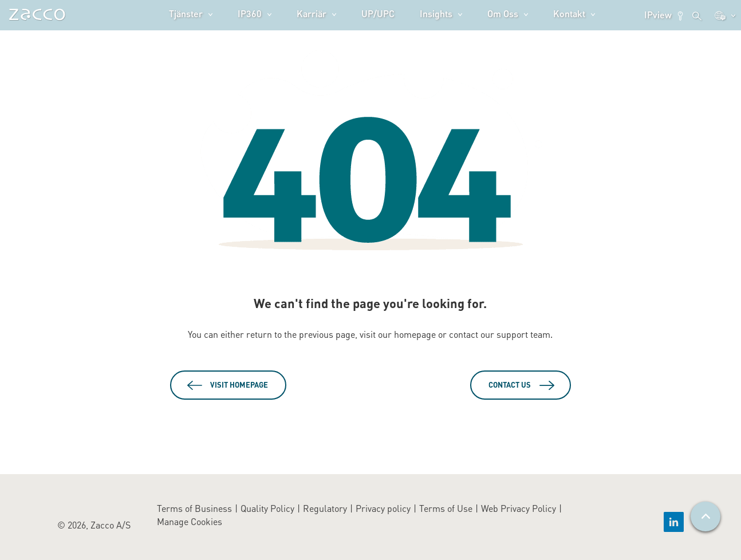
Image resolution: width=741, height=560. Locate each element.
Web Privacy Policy (519, 508)
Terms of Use (446, 508)
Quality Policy (267, 508)
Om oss (503, 13)
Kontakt (569, 13)
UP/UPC (378, 13)
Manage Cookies (190, 521)
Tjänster (186, 13)
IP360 (250, 13)
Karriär (312, 13)
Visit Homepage (239, 385)
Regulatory (325, 508)
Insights (436, 13)
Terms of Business (194, 508)
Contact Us (510, 385)
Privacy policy (383, 508)
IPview (665, 15)
